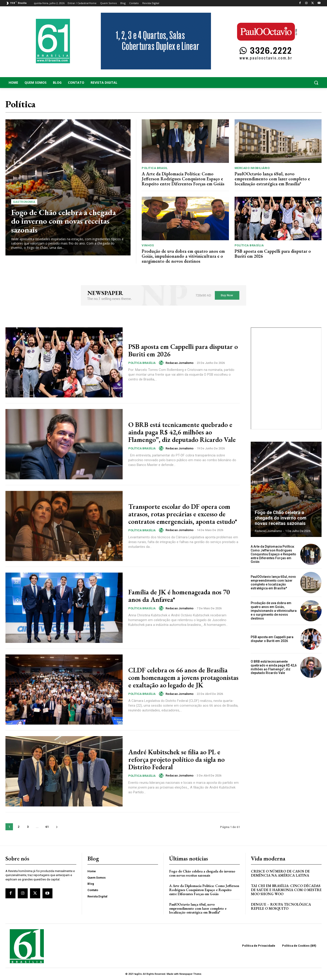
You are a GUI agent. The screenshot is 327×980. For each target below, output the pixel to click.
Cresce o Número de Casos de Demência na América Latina (280, 873)
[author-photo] (162, 363)
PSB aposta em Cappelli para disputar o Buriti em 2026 (273, 254)
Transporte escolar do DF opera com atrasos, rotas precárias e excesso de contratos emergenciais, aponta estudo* (183, 514)
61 (47, 827)
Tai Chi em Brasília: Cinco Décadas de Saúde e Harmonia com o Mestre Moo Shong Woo (286, 890)
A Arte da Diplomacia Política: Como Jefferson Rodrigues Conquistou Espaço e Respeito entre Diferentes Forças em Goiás (183, 179)
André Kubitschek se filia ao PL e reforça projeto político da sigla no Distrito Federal (176, 759)
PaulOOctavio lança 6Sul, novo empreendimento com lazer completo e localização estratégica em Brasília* (272, 179)
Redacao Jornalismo (180, 363)
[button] (286, 83)
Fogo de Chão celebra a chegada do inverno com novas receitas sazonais (63, 221)
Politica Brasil (155, 168)
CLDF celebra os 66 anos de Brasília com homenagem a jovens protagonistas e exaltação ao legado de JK (183, 677)
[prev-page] (306, 450)
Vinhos (148, 245)
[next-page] (57, 827)
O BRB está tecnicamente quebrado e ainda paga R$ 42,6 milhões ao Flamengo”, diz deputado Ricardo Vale (182, 432)
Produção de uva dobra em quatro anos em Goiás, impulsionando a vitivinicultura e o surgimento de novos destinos (183, 256)
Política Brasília (249, 245)
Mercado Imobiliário (252, 168)
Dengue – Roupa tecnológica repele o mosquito (281, 906)
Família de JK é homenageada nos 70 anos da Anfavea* (179, 596)
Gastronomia (24, 202)
